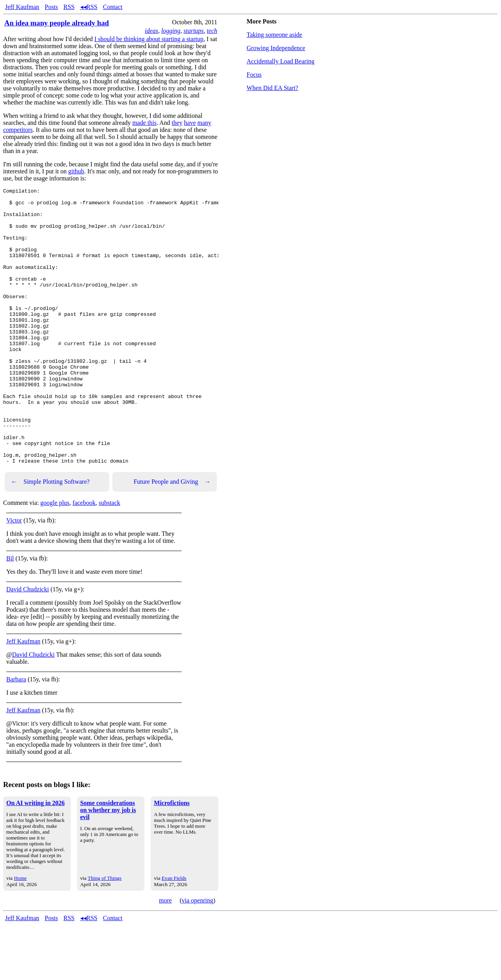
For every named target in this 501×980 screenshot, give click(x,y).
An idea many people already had (57, 23)
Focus (254, 75)
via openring (197, 956)
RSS (69, 7)
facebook (84, 558)
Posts (51, 7)
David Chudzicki (28, 644)
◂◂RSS (89, 7)
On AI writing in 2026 (35, 858)
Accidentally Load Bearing (280, 61)
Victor (14, 576)
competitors (18, 130)
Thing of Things (105, 933)
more (165, 956)
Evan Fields (174, 933)
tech (212, 31)
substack (109, 558)
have (190, 123)
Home (21, 933)
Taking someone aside (274, 35)
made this (144, 123)
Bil (10, 613)
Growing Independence (276, 48)
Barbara (16, 734)
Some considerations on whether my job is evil (108, 865)
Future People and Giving (172, 537)
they (177, 123)
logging (171, 31)
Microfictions (172, 858)
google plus (55, 558)
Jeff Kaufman (22, 7)
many (204, 123)
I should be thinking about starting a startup (149, 39)
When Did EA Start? (272, 88)
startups (194, 31)
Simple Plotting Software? (50, 537)
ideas (151, 31)
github (76, 171)
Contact (113, 7)
